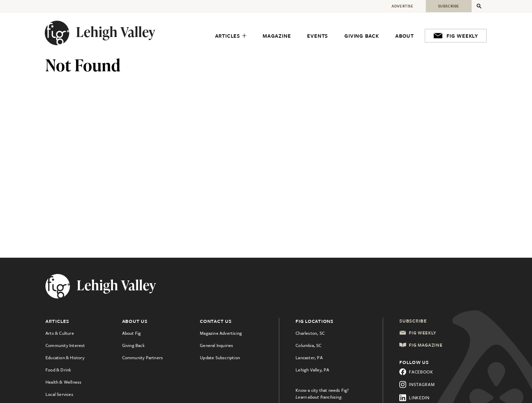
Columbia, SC (308, 345)
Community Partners (143, 358)
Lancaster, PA (309, 358)
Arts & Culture (60, 333)
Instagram (417, 384)
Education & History (65, 358)
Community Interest (65, 345)
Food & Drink (58, 370)
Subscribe (413, 321)
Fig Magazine (421, 345)
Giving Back (133, 345)
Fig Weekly (418, 333)
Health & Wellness (63, 382)
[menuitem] (231, 36)
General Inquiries (216, 345)
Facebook (416, 372)
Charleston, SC (310, 333)
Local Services (59, 394)
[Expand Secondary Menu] (479, 6)
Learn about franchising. (319, 397)
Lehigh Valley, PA (312, 370)
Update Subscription (220, 358)
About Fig (132, 333)
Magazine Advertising (221, 333)
